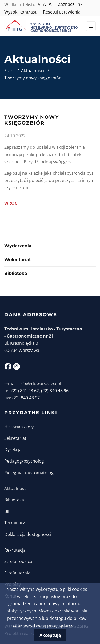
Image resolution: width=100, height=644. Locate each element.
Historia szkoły (19, 427)
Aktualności (16, 488)
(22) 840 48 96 (55, 391)
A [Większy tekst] (44, 4)
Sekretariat (15, 438)
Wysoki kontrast (20, 12)
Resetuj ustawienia (62, 12)
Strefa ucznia (17, 573)
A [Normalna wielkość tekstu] (39, 5)
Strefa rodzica (18, 561)
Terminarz (15, 523)
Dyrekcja (13, 450)
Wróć (11, 203)
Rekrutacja (15, 550)
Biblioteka (16, 273)
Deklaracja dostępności (28, 534)
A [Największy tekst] (50, 4)
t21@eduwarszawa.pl (40, 383)
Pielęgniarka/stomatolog (29, 473)
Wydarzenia (18, 246)
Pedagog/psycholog (24, 461)
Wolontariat (18, 260)
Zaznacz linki (71, 4)
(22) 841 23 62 (25, 391)
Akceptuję (50, 635)
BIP (7, 511)
